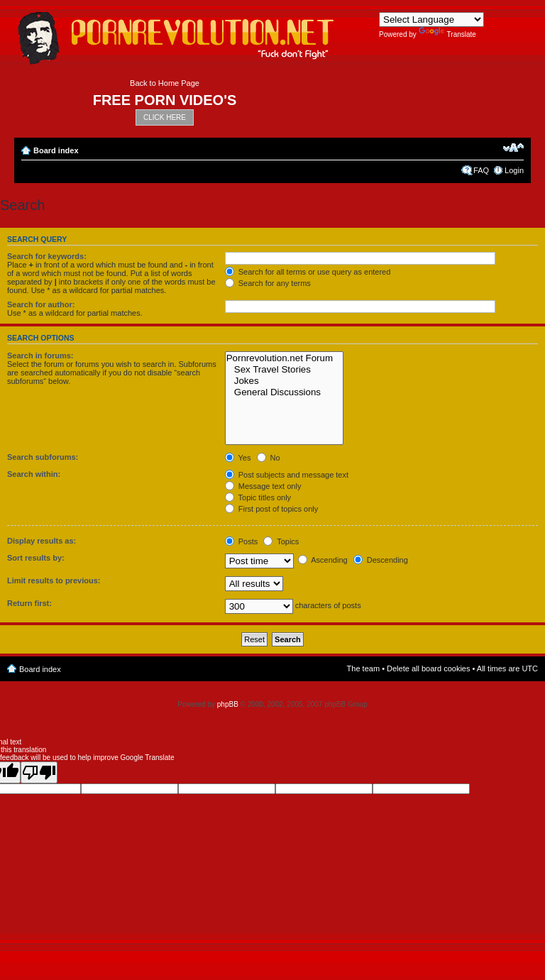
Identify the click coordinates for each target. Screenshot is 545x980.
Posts (242, 541)
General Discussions (285, 392)
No (269, 458)
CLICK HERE (165, 117)
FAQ (481, 170)
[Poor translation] (39, 772)
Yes (238, 458)
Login (514, 170)
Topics (281, 541)
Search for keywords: (47, 256)
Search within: (34, 474)
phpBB (228, 704)
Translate (447, 34)
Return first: (29, 603)
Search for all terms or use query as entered (308, 272)
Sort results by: (36, 558)
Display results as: (42, 541)
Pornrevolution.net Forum (285, 358)
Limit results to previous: (54, 580)
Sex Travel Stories (285, 370)
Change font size (513, 148)
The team (363, 668)
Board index (56, 150)
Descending (381, 560)
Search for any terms (268, 283)
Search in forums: (40, 356)
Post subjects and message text (287, 475)
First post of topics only (272, 509)
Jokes (285, 381)
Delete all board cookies (428, 668)
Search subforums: (43, 457)
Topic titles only (258, 497)
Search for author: (41, 304)
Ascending (323, 560)
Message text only (263, 486)
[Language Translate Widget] (431, 20)
